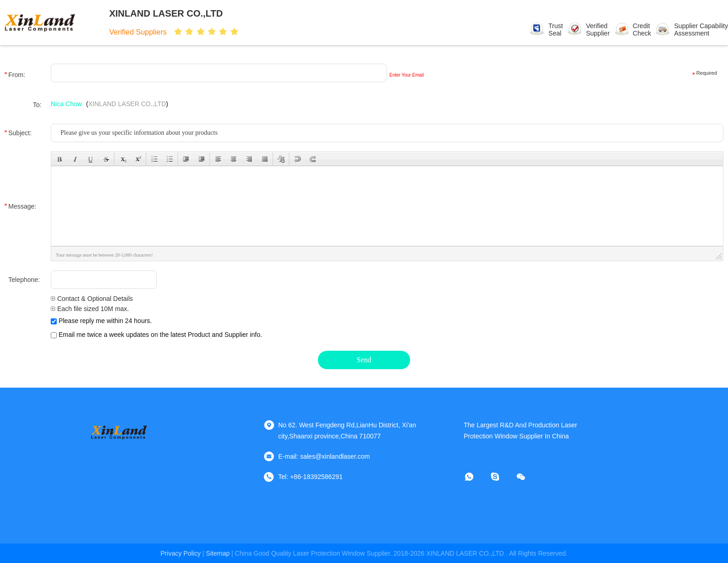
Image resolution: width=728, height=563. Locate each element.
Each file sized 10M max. (90, 309)
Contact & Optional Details (92, 299)
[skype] (501, 477)
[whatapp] (476, 477)
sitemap (218, 553)
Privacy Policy (181, 553)
